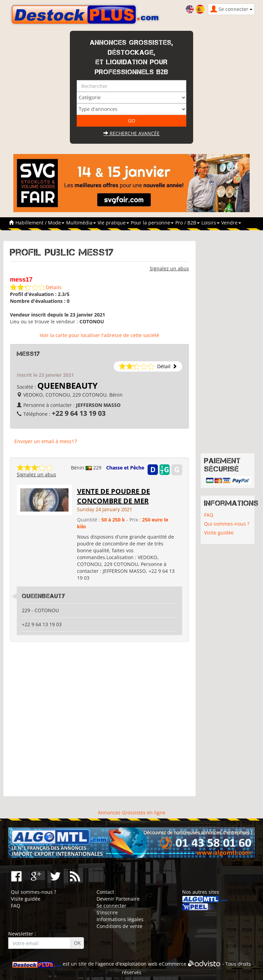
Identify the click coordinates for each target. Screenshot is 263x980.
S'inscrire (107, 912)
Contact (105, 892)
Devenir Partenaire (118, 899)
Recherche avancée (131, 133)
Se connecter (111, 906)
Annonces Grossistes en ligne (132, 813)
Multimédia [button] (81, 223)
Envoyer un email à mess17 (46, 441)
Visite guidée (219, 533)
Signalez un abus (169, 268)
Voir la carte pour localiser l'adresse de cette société (99, 335)
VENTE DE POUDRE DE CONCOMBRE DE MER (114, 496)
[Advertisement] (99, 719)
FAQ (209, 515)
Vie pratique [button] (113, 223)
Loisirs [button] (210, 223)
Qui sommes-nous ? (227, 524)
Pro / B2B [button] (187, 223)
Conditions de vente (120, 926)
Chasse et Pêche (125, 468)
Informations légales (120, 919)
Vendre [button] (231, 223)
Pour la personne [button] (152, 223)
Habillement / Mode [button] (40, 223)
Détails (54, 287)
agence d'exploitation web (128, 964)
